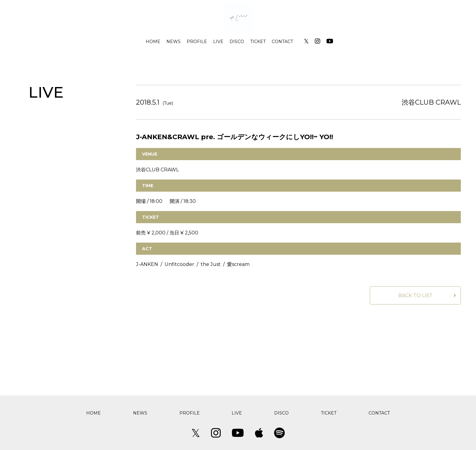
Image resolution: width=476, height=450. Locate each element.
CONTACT (282, 42)
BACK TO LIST (415, 296)
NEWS (173, 42)
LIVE (218, 42)
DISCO (237, 42)
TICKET (258, 42)
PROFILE (197, 42)
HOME (153, 42)
